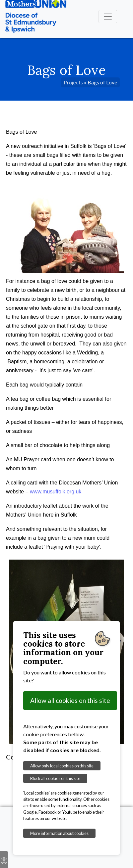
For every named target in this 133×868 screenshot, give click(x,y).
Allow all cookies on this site (70, 700)
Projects (73, 82)
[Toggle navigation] (108, 17)
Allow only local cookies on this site (62, 766)
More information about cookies (59, 833)
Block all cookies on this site (55, 778)
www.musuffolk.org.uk (56, 492)
